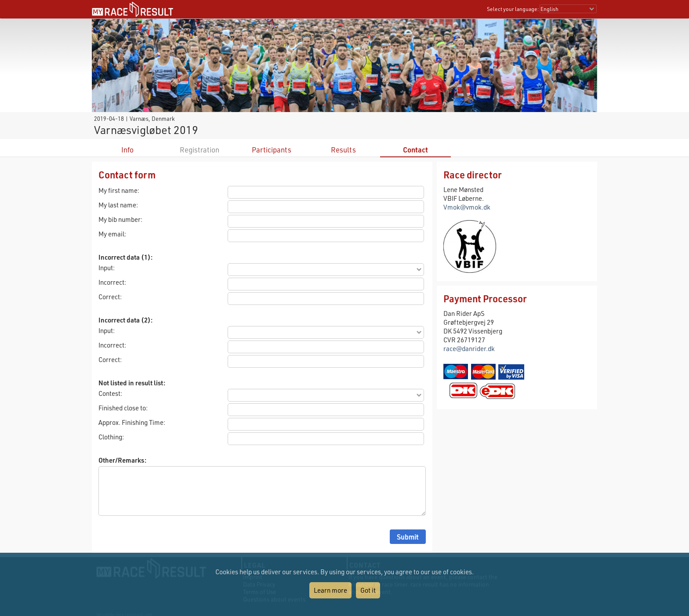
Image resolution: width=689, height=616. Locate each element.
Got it (368, 590)
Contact (415, 150)
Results (343, 150)
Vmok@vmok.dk (467, 207)
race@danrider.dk (469, 348)
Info (127, 150)
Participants (272, 150)
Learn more (330, 590)
